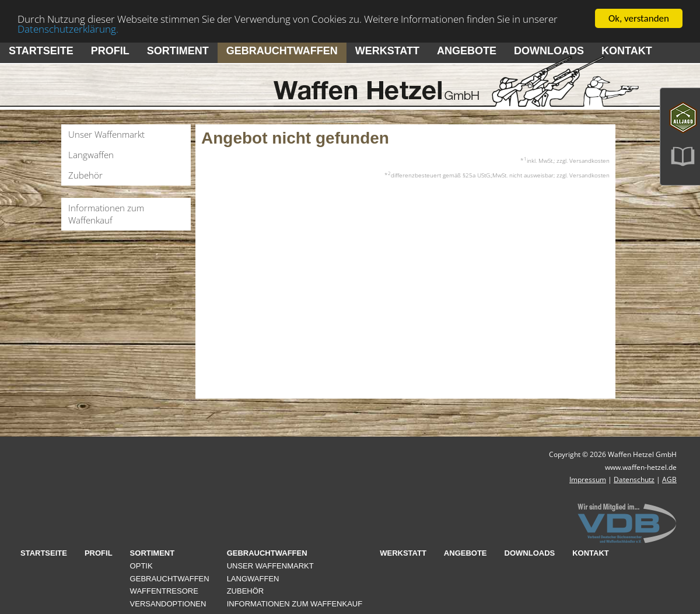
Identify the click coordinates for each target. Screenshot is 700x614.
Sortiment (178, 51)
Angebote (467, 51)
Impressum (588, 479)
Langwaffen (91, 155)
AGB (669, 479)
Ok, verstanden (639, 18)
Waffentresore (164, 591)
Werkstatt (387, 51)
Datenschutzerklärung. (68, 28)
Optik (141, 566)
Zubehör (85, 175)
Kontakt (627, 51)
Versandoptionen (168, 604)
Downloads (549, 51)
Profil (110, 51)
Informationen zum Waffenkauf (106, 214)
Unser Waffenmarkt (106, 134)
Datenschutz (634, 479)
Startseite (41, 51)
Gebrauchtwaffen (282, 51)
